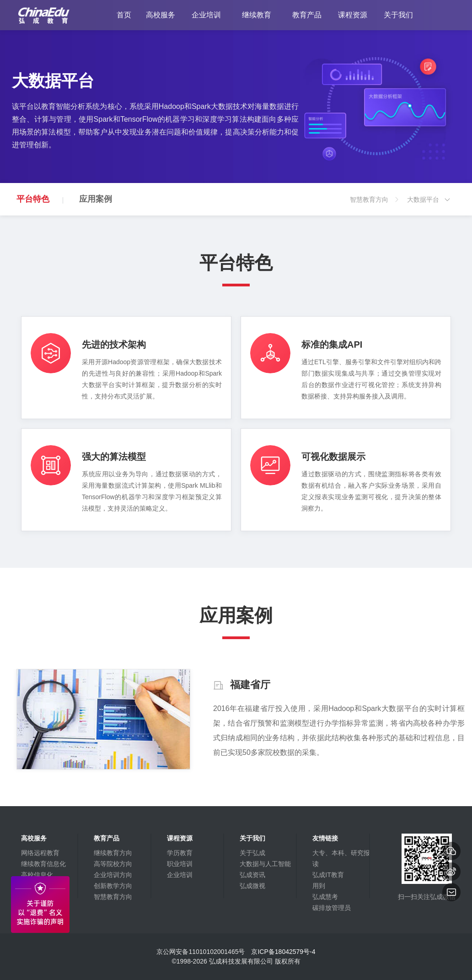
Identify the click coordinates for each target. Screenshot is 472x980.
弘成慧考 (325, 897)
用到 (319, 886)
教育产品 (307, 15)
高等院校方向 (113, 864)
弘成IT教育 (328, 875)
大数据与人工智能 (265, 864)
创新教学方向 (113, 886)
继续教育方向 (113, 853)
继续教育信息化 (43, 864)
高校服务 (161, 15)
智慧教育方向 (375, 206)
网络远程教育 (40, 853)
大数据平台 (429, 206)
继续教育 (257, 15)
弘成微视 (252, 886)
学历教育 (180, 853)
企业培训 (206, 15)
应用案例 (96, 199)
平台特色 (33, 199)
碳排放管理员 (332, 908)
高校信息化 (37, 875)
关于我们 (398, 15)
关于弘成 (252, 853)
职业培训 (180, 864)
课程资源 (353, 15)
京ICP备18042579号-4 (283, 952)
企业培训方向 (113, 875)
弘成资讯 (252, 875)
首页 (124, 15)
